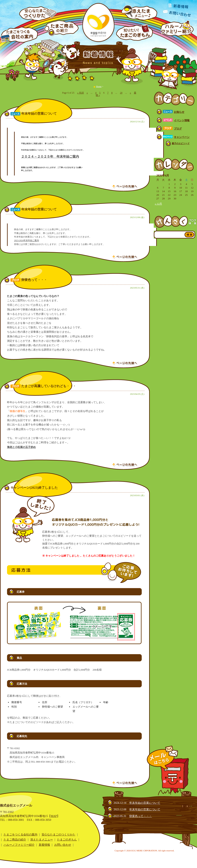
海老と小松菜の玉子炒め (21, 447)
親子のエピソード (181, 143)
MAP (54, 816)
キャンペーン (182, 137)
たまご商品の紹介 (15, 839)
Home (99, 86)
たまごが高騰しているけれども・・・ (49, 386)
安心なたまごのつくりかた (58, 834)
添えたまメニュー (42, 839)
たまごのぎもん (67, 839)
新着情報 (44, 845)
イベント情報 (182, 120)
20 (121, 93)
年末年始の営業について (39, 114)
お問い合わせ (63, 845)
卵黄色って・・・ (34, 280)
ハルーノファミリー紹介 (19, 845)
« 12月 (158, 204)
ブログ (178, 129)
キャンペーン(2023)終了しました (34, 488)
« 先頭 (81, 93)
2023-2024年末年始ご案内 (27, 240)
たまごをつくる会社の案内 (21, 834)
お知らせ (179, 112)
